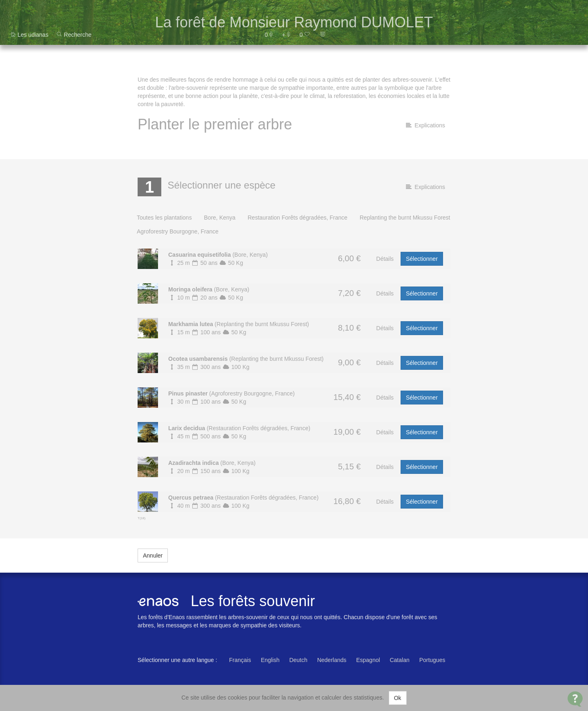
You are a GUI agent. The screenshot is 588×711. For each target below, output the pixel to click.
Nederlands (332, 660)
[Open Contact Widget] (575, 699)
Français (240, 660)
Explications (425, 125)
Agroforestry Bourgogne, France (178, 231)
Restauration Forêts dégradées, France (297, 218)
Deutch (298, 660)
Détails (385, 259)
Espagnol (368, 660)
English (270, 660)
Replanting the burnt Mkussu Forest (405, 218)
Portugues (432, 660)
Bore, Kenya (220, 218)
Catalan (399, 660)
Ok (398, 698)
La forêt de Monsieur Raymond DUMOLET (294, 22)
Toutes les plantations (164, 218)
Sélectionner (422, 259)
